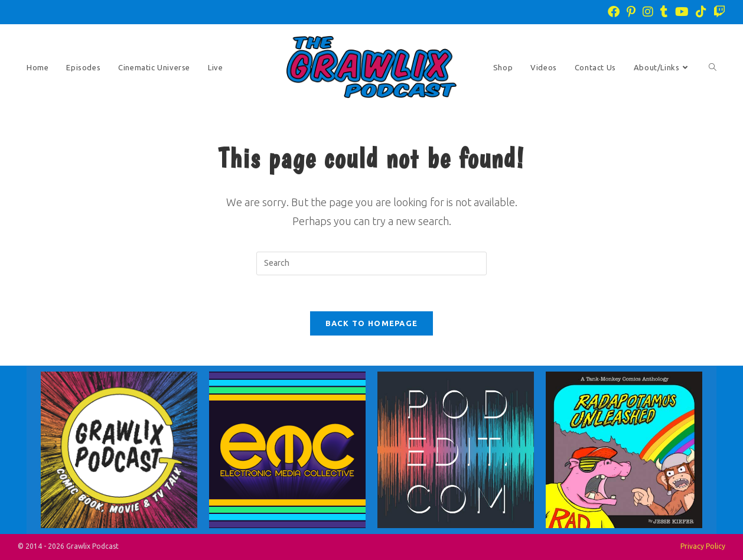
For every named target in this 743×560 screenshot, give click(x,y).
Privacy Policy (703, 546)
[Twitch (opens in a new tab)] (718, 12)
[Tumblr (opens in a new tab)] (664, 12)
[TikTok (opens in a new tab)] (701, 12)
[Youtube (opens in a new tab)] (682, 12)
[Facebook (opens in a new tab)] (614, 12)
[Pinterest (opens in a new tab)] (631, 12)
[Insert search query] (371, 263)
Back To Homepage (372, 323)
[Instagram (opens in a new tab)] (648, 12)
